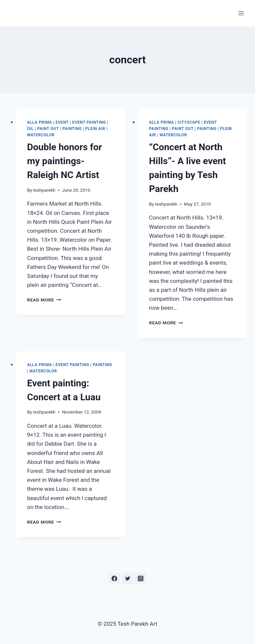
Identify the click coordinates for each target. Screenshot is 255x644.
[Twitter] (127, 578)
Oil (31, 129)
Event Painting (89, 122)
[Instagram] (140, 578)
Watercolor (41, 135)
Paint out (48, 129)
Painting (72, 129)
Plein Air (95, 129)
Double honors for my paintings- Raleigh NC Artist (65, 161)
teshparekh (44, 190)
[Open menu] (241, 13)
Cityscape (189, 122)
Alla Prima (40, 122)
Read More (44, 300)
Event (62, 122)
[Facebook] (115, 578)
